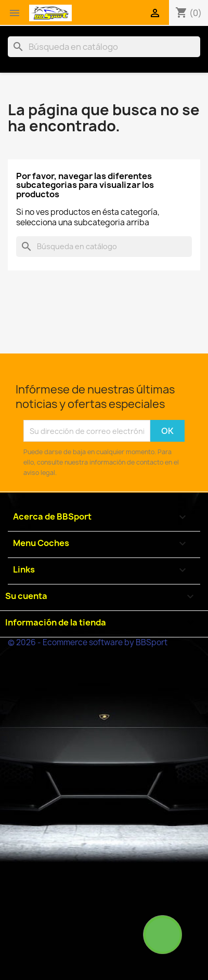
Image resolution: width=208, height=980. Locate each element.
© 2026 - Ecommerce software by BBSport (88, 642)
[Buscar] (104, 47)
